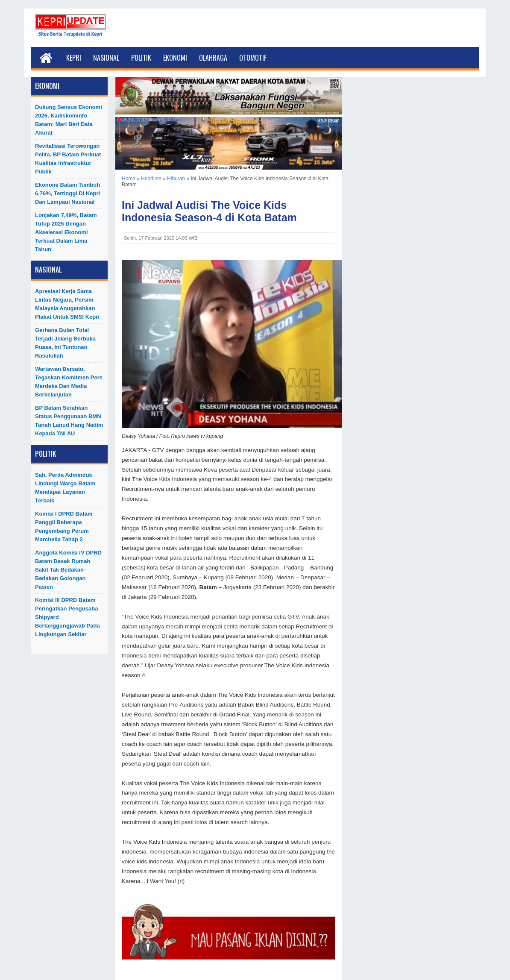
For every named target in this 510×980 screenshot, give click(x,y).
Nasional (106, 58)
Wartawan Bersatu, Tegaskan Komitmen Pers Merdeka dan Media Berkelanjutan (69, 382)
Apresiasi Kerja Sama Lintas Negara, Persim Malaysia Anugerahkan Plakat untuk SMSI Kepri (67, 304)
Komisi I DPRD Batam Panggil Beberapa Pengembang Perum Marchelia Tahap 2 (64, 527)
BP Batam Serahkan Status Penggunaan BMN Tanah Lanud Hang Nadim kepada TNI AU (69, 421)
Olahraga (213, 58)
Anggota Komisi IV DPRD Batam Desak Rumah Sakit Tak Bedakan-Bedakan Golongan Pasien (68, 570)
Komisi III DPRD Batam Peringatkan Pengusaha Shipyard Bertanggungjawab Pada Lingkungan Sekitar (67, 617)
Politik (141, 58)
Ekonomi (175, 58)
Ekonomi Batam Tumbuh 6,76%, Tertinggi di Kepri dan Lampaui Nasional (67, 193)
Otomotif (253, 58)
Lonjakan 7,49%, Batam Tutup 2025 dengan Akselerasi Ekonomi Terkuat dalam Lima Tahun (66, 232)
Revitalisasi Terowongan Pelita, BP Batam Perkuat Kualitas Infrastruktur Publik (68, 159)
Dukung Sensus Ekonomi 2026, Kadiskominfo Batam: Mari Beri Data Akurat (69, 120)
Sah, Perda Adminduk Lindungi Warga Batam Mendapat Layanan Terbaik (65, 488)
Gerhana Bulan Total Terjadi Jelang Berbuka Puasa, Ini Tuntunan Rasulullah (65, 343)
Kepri (74, 58)
